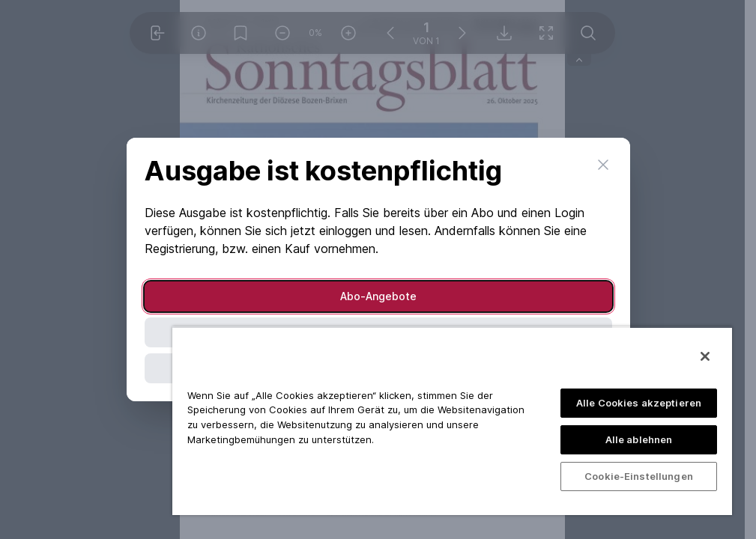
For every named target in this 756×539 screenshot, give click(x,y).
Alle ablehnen (639, 439)
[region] (452, 421)
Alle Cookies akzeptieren (639, 403)
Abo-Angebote (378, 296)
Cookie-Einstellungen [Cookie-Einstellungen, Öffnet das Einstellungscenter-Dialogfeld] (639, 476)
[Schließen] (705, 356)
